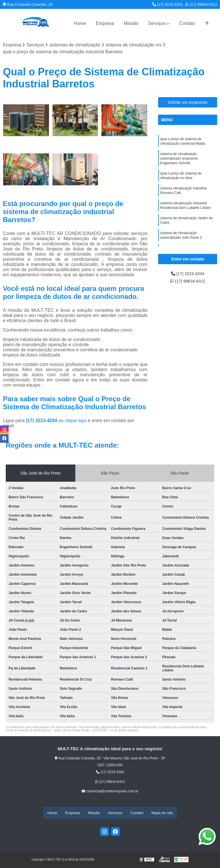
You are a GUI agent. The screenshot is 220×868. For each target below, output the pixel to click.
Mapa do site (162, 813)
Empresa (105, 23)
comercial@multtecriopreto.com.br (110, 792)
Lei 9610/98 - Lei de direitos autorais (115, 731)
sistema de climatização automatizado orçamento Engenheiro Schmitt (179, 161)
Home (80, 23)
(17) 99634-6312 (201, 4)
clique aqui (76, 421)
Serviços (157, 23)
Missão (131, 23)
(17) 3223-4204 (168, 4)
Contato (187, 23)
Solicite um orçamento (188, 103)
